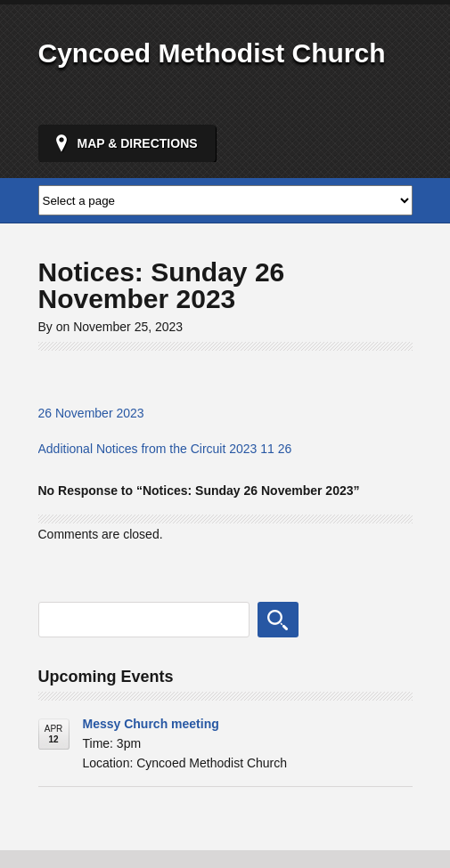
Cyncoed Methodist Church (212, 53)
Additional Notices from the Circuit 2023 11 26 (165, 449)
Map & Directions (138, 143)
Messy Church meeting (151, 724)
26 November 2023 (91, 413)
